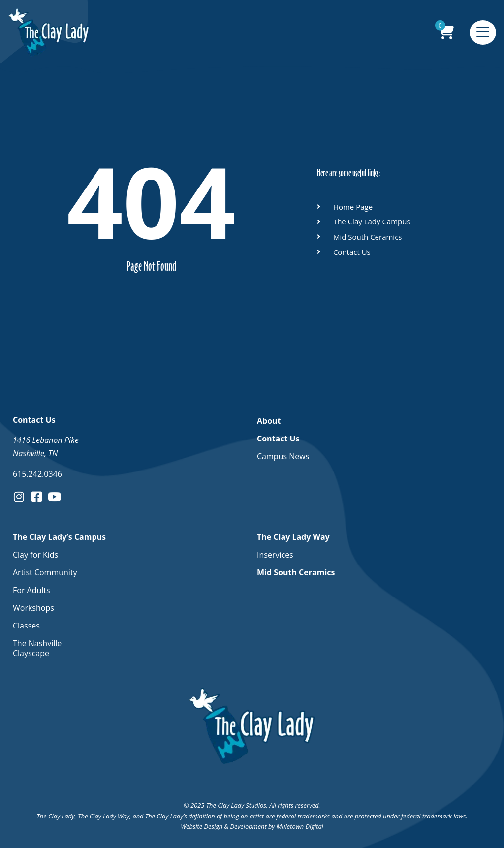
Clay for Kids (35, 555)
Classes (26, 626)
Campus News (283, 456)
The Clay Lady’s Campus (62, 537)
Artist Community (45, 572)
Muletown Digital (300, 826)
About (269, 421)
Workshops (33, 608)
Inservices (275, 555)
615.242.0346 (37, 474)
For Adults (31, 590)
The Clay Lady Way (296, 537)
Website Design (202, 826)
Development (248, 826)
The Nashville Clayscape (37, 648)
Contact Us (281, 439)
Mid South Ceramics (296, 572)
